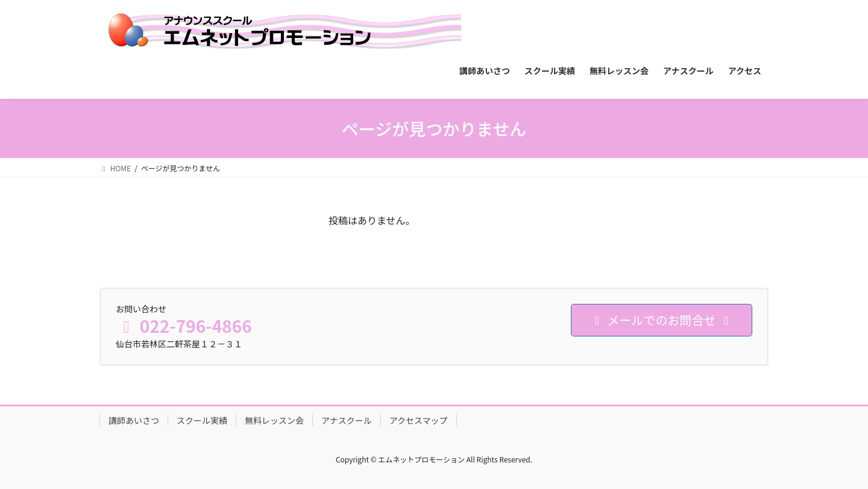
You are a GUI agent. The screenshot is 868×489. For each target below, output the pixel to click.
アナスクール (347, 420)
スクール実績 (202, 420)
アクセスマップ (419, 420)
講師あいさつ (134, 420)
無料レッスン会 (274, 420)
